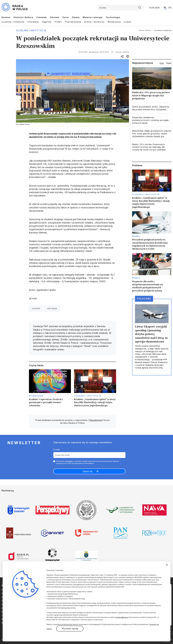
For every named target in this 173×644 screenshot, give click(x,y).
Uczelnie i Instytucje (13, 22)
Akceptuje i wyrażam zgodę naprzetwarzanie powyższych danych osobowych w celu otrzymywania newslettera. (88, 462)
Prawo (58, 22)
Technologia (113, 17)
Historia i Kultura (23, 17)
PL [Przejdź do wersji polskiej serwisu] (165, 7)
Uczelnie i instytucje (31, 30)
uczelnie (36, 308)
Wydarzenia (114, 22)
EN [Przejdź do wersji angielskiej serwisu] (170, 8)
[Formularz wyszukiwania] (120, 8)
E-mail (56, 450)
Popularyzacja (73, 22)
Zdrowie (55, 17)
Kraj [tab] (162, 63)
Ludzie (127, 22)
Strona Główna (145, 30)
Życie (66, 17)
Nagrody (47, 22)
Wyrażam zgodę (70, 629)
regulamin (69, 461)
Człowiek (41, 17)
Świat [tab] (169, 63)
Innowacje (33, 22)
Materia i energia (93, 17)
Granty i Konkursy (94, 22)
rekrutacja (52, 308)
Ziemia (76, 17)
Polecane (144, 299)
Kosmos (6, 17)
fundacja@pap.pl (122, 617)
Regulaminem (96, 420)
